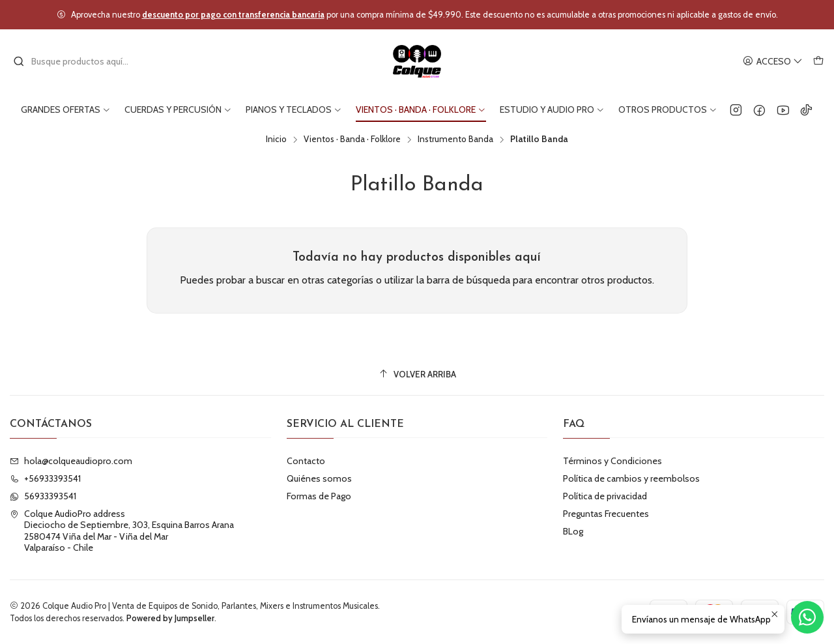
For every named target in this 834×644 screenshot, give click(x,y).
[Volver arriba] (417, 374)
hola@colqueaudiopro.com (71, 461)
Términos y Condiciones (612, 461)
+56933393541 (45, 478)
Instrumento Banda (455, 139)
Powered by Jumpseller (170, 618)
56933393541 (43, 496)
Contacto (306, 461)
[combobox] (79, 61)
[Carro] (818, 62)
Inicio (276, 139)
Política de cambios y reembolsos (631, 478)
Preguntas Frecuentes (606, 514)
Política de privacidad (605, 496)
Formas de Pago (319, 496)
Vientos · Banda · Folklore (352, 139)
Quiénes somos (319, 478)
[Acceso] (773, 62)
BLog (573, 531)
